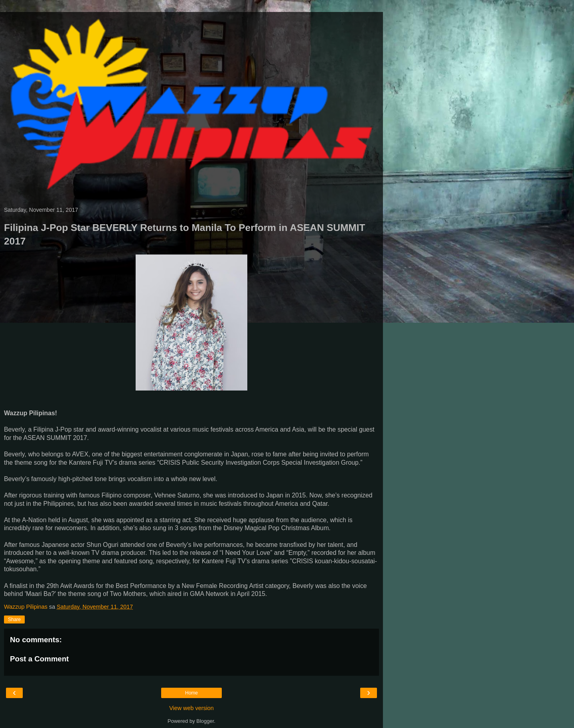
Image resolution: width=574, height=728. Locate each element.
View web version (191, 708)
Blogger (205, 721)
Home (191, 693)
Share (14, 619)
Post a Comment (39, 659)
